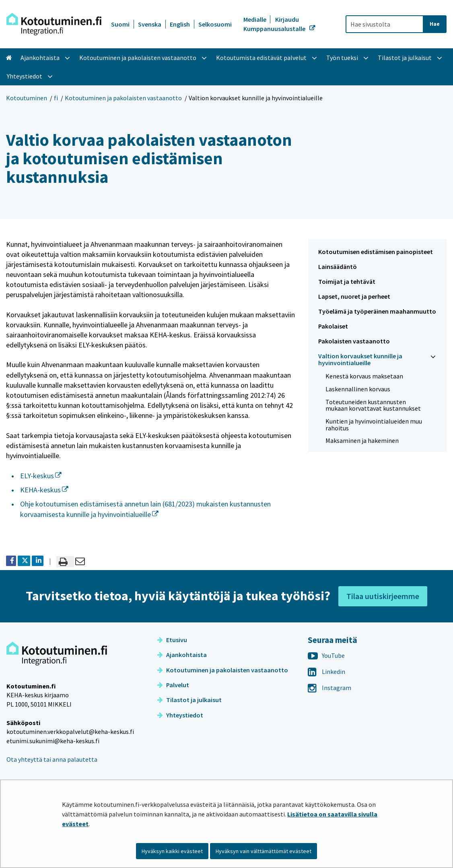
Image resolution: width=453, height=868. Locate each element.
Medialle (255, 19)
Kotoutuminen (27, 98)
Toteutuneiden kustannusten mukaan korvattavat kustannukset (373, 405)
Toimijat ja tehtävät (347, 281)
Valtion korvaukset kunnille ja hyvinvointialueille (360, 359)
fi (56, 98)
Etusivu (172, 640)
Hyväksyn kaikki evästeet (172, 851)
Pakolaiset (333, 326)
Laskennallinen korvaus (358, 389)
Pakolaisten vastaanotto (354, 341)
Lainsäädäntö (338, 267)
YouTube (326, 655)
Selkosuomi (215, 24)
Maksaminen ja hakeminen (362, 440)
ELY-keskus (41, 476)
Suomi (120, 24)
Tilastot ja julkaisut (189, 700)
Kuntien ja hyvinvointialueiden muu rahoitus (374, 425)
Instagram (329, 688)
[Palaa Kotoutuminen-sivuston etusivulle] (54, 24)
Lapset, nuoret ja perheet (354, 296)
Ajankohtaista (182, 655)
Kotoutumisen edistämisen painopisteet (376, 252)
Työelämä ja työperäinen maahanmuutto (377, 311)
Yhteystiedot (180, 715)
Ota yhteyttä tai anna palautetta (52, 759)
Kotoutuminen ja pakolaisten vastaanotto (123, 98)
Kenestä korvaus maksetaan (364, 376)
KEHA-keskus (44, 490)
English (180, 24)
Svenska (150, 24)
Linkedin (326, 672)
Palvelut (173, 685)
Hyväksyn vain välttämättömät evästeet (264, 851)
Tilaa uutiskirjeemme (383, 596)
